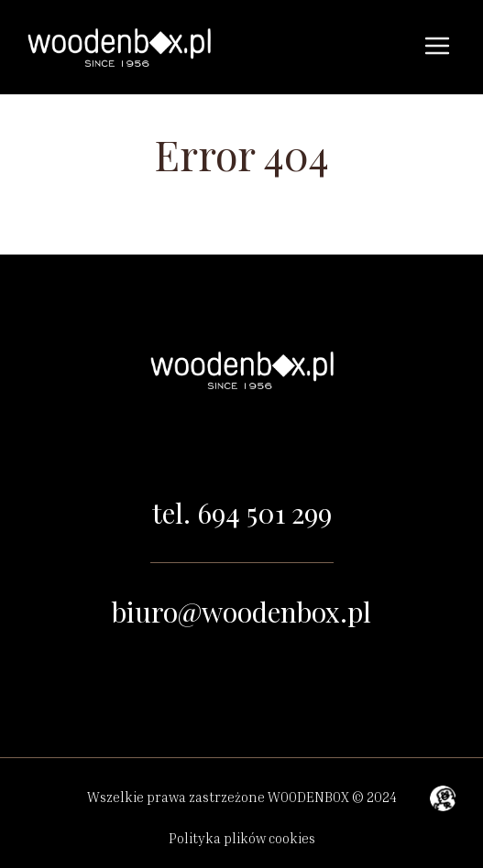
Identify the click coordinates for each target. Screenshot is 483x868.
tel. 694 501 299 (242, 513)
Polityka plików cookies (242, 838)
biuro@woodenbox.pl (241, 612)
